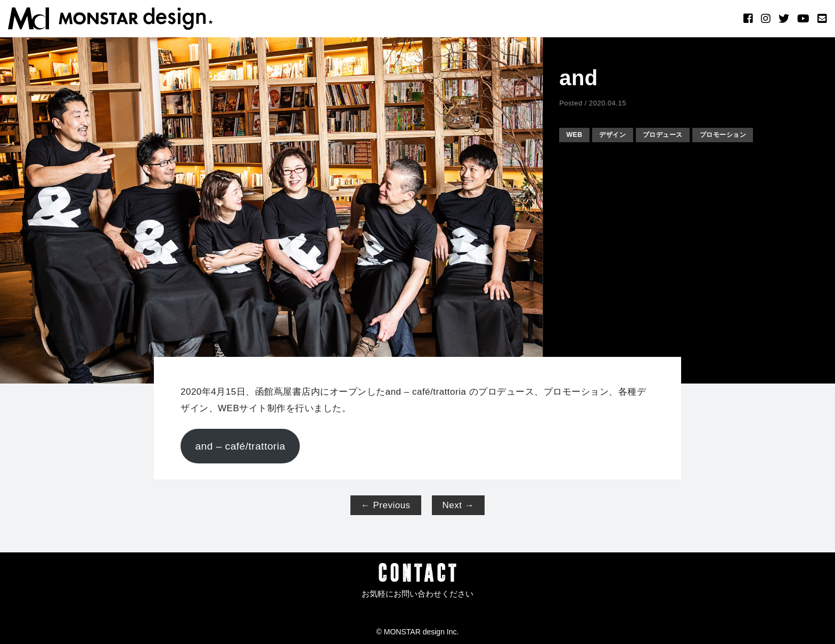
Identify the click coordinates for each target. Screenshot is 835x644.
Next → (459, 505)
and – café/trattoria (240, 446)
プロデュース (672, 134)
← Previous (386, 505)
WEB (576, 134)
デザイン (617, 134)
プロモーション (738, 134)
